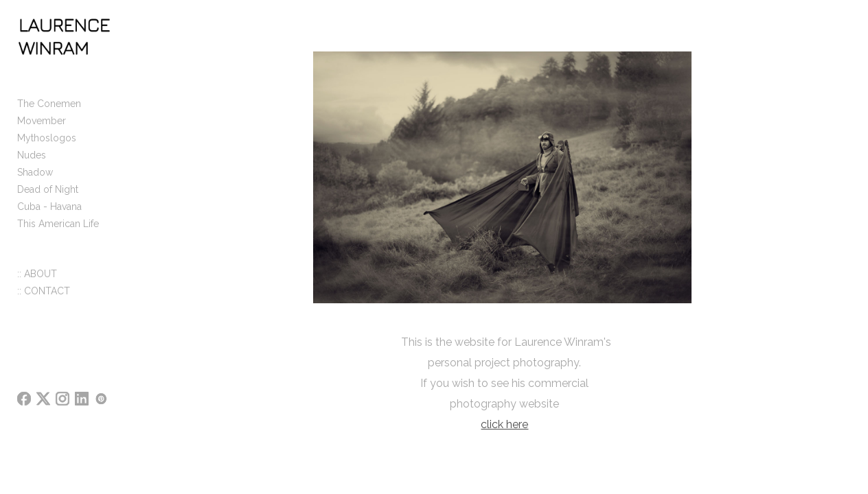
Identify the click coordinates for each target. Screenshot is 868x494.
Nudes (32, 164)
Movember (42, 130)
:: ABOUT (37, 283)
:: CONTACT (44, 300)
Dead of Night (48, 198)
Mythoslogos (47, 147)
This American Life (58, 233)
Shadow (35, 181)
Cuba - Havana (49, 215)
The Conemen (49, 113)
